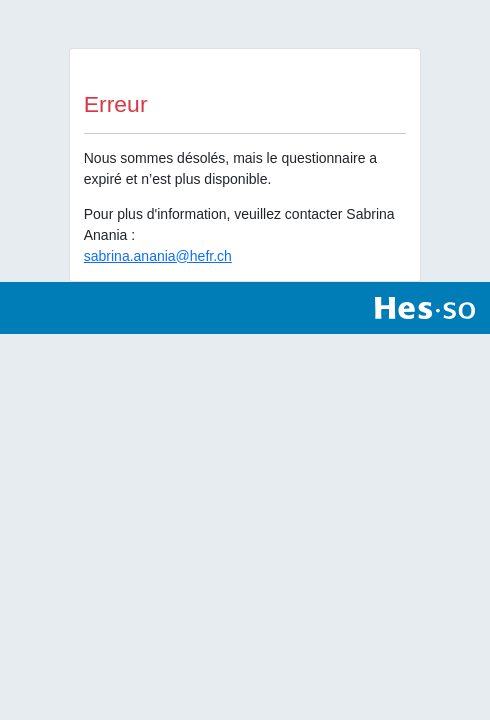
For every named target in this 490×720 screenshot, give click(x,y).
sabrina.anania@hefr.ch (158, 256)
